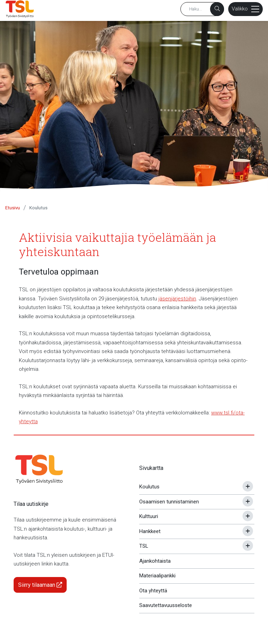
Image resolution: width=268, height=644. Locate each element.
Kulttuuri (149, 516)
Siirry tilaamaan (40, 585)
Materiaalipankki (157, 576)
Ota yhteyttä (153, 591)
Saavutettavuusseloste (166, 605)
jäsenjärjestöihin (177, 299)
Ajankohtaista (155, 561)
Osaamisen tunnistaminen (169, 502)
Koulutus (38, 208)
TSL (144, 546)
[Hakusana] (202, 9)
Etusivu (13, 208)
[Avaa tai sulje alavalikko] (248, 486)
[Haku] (217, 9)
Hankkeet (150, 531)
